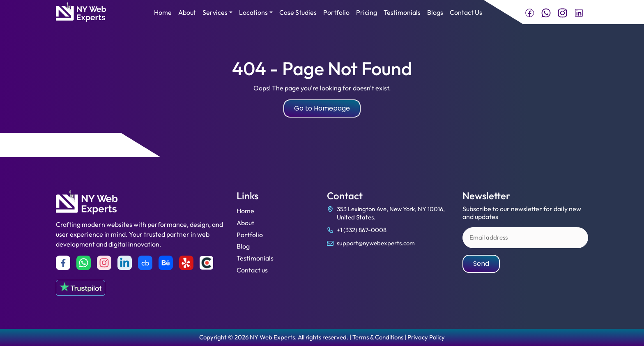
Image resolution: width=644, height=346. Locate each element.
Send (481, 264)
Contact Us (466, 12)
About (187, 12)
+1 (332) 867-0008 (362, 230)
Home (163, 12)
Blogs (435, 12)
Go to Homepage (322, 108)
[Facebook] (63, 263)
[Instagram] (104, 263)
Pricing (367, 12)
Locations (253, 12)
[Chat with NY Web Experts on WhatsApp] (546, 12)
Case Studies (298, 12)
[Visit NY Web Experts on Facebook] (530, 12)
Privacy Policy (426, 337)
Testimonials (402, 12)
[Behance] (166, 263)
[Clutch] (206, 263)
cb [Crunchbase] (145, 263)
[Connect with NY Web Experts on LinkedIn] (579, 12)
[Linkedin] (125, 263)
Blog (243, 246)
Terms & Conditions (378, 337)
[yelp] (186, 263)
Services (215, 12)
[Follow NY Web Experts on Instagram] (562, 12)
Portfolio (336, 12)
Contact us (252, 270)
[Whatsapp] (84, 263)
